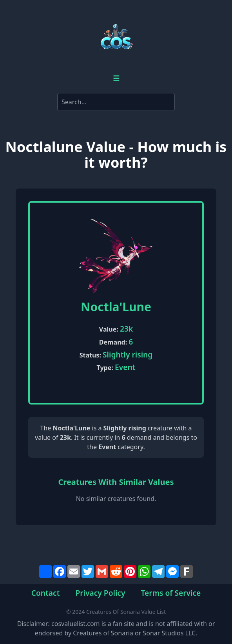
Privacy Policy (100, 593)
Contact (46, 593)
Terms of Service (171, 593)
